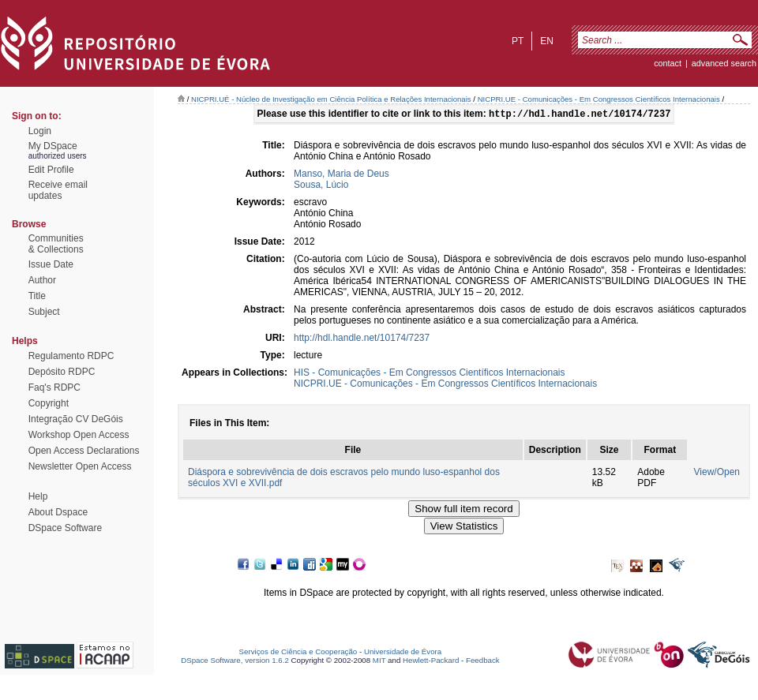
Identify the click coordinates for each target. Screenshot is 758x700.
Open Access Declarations (84, 451)
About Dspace (58, 512)
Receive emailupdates (58, 190)
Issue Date (51, 264)
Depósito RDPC (62, 372)
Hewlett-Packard (431, 662)
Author (42, 280)
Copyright (49, 403)
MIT (379, 662)
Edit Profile (51, 170)
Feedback (483, 662)
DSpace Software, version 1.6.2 (235, 662)
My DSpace (53, 146)
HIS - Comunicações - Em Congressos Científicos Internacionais (429, 374)
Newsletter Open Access (80, 466)
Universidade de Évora (403, 653)
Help (38, 496)
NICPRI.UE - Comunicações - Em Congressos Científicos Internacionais (599, 99)
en (547, 41)
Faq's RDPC (54, 387)
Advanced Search (724, 63)
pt (518, 41)
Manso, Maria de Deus (341, 175)
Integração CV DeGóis (76, 419)
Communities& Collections (56, 244)
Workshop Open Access (79, 435)
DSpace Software (65, 528)
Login (40, 131)
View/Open (717, 474)
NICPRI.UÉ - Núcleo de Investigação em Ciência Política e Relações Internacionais (331, 99)
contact (668, 63)
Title (37, 296)
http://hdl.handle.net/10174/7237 (362, 339)
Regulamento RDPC (71, 356)
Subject (44, 312)
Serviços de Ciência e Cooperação (298, 653)
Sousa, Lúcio (321, 186)
